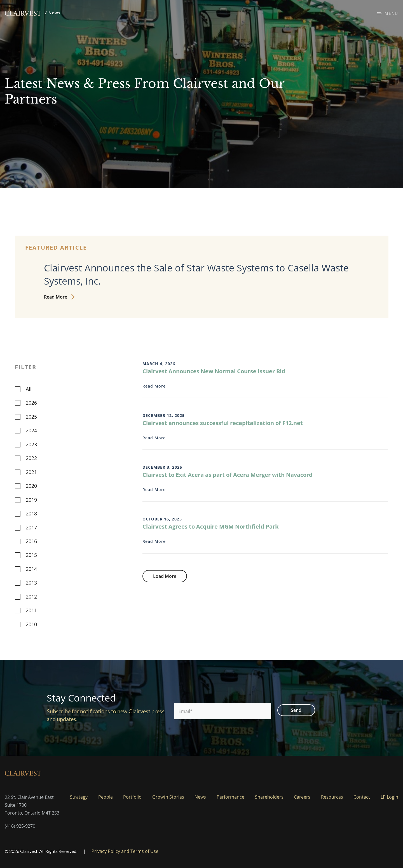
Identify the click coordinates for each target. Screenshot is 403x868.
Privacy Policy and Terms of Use (125, 851)
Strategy (79, 797)
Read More (59, 297)
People (106, 797)
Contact (362, 797)
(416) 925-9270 (20, 826)
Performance (230, 797)
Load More (165, 576)
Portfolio (132, 797)
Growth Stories (168, 797)
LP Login (389, 797)
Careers (302, 797)
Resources (332, 797)
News (200, 797)
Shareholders (269, 797)
